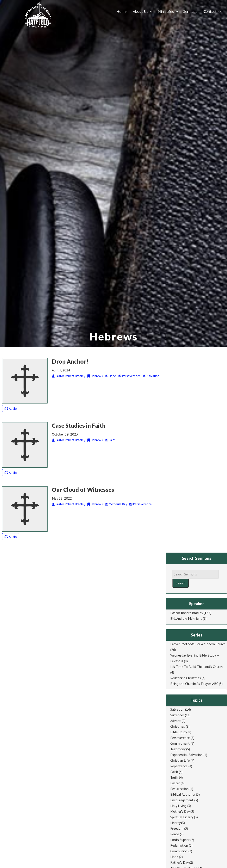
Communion (179, 851)
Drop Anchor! (70, 361)
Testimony (178, 749)
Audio (11, 408)
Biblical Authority (183, 794)
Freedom (177, 828)
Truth (174, 777)
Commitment (180, 743)
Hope (174, 857)
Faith (174, 772)
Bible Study (178, 732)
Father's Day (179, 862)
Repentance (179, 766)
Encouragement (182, 800)
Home (121, 11)
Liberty (175, 823)
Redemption (179, 845)
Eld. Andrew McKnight (186, 618)
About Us (141, 11)
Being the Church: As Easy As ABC (194, 684)
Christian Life (180, 760)
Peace (175, 834)
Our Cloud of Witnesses (83, 490)
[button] (151, 11)
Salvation (177, 709)
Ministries (166, 11)
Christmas (178, 726)
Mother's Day (180, 811)
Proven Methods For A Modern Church (198, 644)
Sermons (190, 11)
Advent (176, 721)
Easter (175, 783)
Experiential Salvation (186, 755)
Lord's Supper (180, 840)
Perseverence (180, 738)
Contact (210, 11)
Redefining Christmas (186, 678)
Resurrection (179, 789)
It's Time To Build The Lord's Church (196, 667)
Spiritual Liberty (182, 817)
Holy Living (178, 806)
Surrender (177, 715)
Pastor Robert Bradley (187, 613)
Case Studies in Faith (79, 425)
